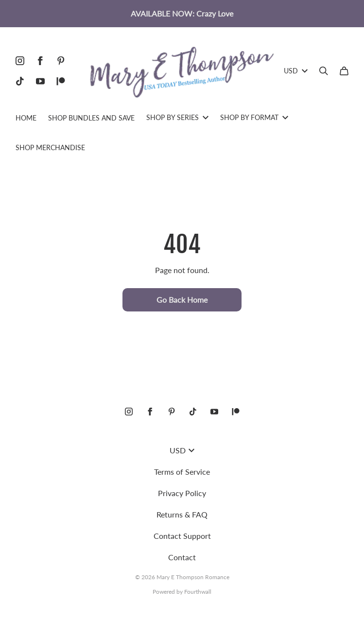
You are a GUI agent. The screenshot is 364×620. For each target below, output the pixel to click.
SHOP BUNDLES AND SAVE (91, 118)
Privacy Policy (182, 493)
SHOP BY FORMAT (254, 117)
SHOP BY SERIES (177, 117)
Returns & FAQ (182, 514)
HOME (26, 118)
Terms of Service (182, 472)
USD (296, 71)
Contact (182, 557)
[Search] (324, 71)
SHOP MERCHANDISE (50, 147)
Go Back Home (182, 300)
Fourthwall (198, 592)
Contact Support (182, 536)
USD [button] (182, 450)
